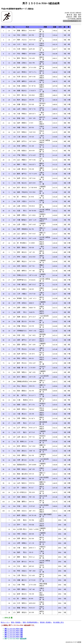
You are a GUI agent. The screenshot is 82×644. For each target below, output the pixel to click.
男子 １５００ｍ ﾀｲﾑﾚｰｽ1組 (14, 629)
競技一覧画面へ (16, 622)
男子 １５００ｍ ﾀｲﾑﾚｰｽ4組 (14, 635)
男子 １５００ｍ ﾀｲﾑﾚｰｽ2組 (14, 631)
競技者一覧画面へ (46, 622)
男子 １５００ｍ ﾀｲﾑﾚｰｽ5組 (14, 637)
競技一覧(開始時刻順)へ (31, 622)
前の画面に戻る (58, 622)
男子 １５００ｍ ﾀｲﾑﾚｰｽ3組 (14, 633)
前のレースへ (5, 622)
